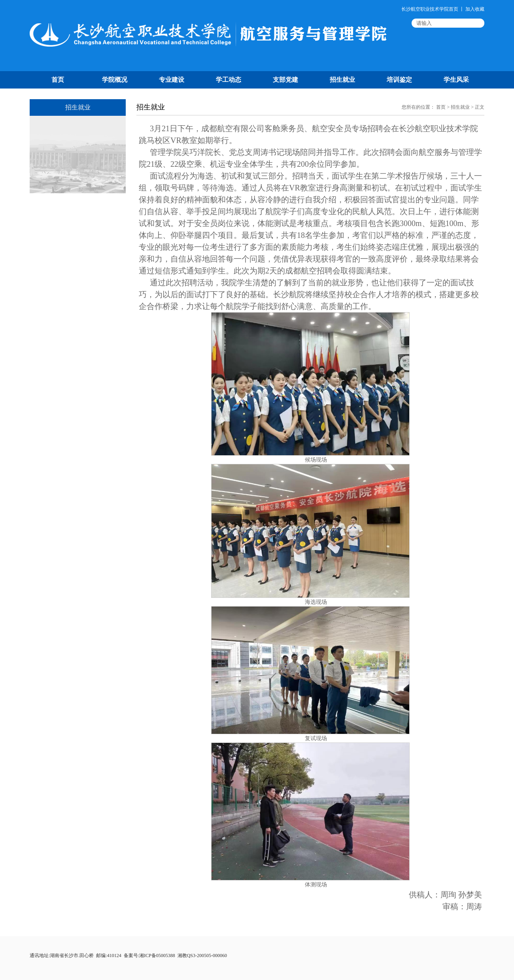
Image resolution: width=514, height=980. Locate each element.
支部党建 (285, 80)
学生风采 (456, 80)
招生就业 (342, 80)
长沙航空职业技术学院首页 (430, 9)
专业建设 (172, 80)
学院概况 (115, 80)
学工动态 (229, 80)
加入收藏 (475, 9)
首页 (58, 80)
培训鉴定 (399, 80)
